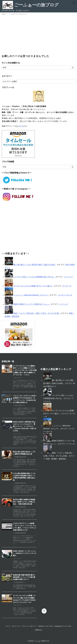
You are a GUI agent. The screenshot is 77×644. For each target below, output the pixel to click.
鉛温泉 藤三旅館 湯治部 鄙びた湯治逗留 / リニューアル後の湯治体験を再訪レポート (24, 577)
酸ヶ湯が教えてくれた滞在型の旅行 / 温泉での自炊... (35, 265)
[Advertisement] (38, 36)
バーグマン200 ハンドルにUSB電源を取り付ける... (34, 277)
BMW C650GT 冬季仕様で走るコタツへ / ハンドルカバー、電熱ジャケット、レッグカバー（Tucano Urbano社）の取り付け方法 (25, 426)
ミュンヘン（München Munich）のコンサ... (31, 295)
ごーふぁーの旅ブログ (41, 641)
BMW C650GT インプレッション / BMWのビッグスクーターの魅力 (25, 553)
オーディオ (67, 286)
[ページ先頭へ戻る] (42, 609)
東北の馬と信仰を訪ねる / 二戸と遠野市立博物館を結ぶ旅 (24, 453)
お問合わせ (39, 630)
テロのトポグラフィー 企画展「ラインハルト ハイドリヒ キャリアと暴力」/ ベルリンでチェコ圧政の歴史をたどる (25, 527)
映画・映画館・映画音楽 (56, 459)
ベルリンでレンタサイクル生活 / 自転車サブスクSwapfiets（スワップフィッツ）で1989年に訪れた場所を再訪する (25, 399)
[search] (73, 68)
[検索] (38, 68)
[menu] (74, 3)
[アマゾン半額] (18, 334)
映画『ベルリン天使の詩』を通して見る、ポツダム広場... (37, 313)
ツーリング (68, 277)
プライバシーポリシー (29, 626)
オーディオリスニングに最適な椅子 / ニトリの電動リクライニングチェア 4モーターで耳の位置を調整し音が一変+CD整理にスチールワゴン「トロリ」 (25, 370)
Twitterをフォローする (45, 626)
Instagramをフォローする (63, 626)
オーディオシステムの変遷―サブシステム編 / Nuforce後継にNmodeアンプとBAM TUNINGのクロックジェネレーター (24, 599)
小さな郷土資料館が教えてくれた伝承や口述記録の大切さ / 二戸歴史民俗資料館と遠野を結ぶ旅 (24, 477)
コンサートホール (65, 295)
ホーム (8, 626)
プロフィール (16, 626)
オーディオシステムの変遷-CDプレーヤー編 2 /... (33, 286)
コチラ (21, 126)
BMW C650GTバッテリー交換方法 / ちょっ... (32, 304)
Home (4, 14)
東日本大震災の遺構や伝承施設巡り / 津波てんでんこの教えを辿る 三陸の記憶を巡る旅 (24, 502)
